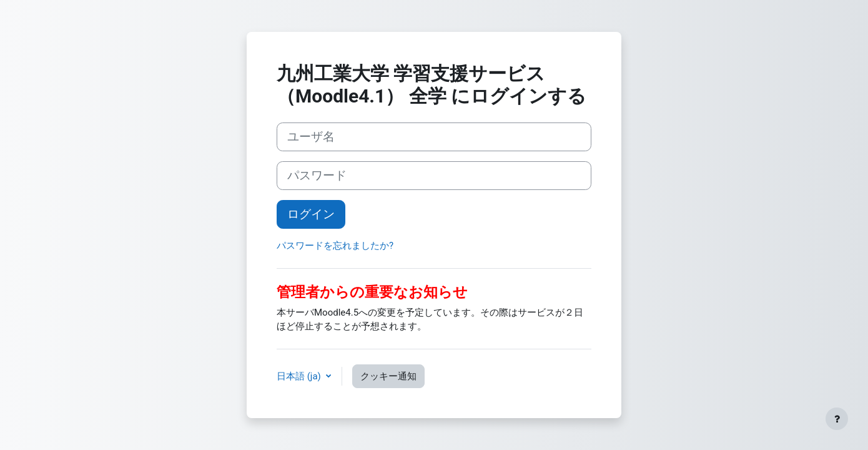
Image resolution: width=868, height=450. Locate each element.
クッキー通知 (388, 376)
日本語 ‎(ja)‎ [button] (300, 376)
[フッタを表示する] (837, 419)
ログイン (311, 214)
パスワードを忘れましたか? (335, 246)
